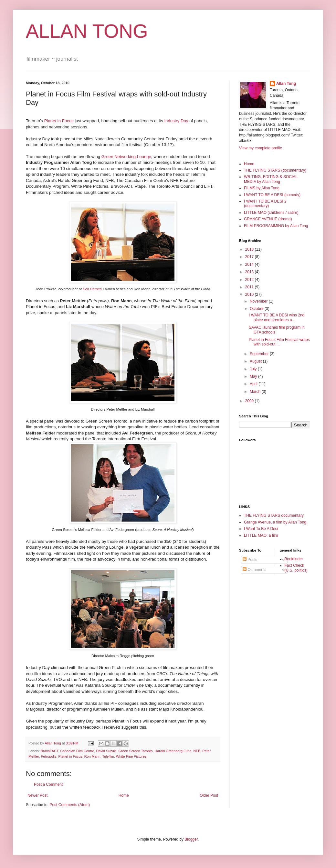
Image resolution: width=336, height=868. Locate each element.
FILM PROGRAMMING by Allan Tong (276, 226)
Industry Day (176, 121)
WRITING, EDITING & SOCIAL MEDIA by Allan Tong (271, 179)
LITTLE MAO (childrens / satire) (271, 213)
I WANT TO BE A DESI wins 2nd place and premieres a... (277, 317)
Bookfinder (294, 559)
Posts (250, 560)
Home (124, 795)
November (259, 301)
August (256, 361)
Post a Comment (48, 784)
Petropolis (48, 756)
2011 (250, 287)
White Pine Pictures (131, 756)
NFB (197, 751)
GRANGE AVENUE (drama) (268, 219)
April (254, 384)
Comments (254, 570)
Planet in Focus (59, 121)
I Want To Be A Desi (261, 529)
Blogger (191, 839)
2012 (250, 280)
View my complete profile (261, 148)
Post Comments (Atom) (70, 805)
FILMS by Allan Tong (262, 188)
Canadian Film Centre (77, 751)
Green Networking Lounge (126, 157)
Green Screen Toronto (135, 751)
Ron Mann (92, 756)
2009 (250, 401)
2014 (250, 264)
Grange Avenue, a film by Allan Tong (275, 522)
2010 (250, 294)
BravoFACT (50, 751)
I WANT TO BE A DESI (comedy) (272, 195)
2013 (250, 272)
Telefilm (108, 756)
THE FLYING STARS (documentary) (275, 170)
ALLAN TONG (87, 31)
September (260, 354)
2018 (250, 249)
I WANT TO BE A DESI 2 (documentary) (265, 204)
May (254, 376)
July (254, 369)
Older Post (209, 795)
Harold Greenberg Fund (173, 751)
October (257, 309)
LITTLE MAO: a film (261, 535)
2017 (250, 257)
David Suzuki (106, 751)
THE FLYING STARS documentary (274, 515)
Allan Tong (286, 84)
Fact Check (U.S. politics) (296, 568)
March (256, 392)
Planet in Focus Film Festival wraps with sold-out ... (279, 342)
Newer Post (37, 795)
